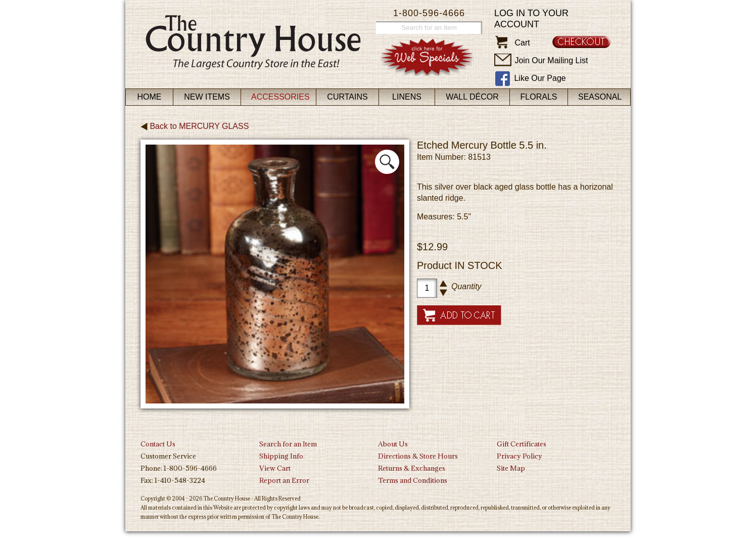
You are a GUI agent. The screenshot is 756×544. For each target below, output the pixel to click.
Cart (522, 43)
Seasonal (600, 97)
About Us (393, 444)
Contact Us (158, 444)
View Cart (275, 468)
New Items (207, 97)
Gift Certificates (522, 444)
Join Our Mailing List (551, 60)
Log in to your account (531, 19)
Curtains (347, 97)
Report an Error (284, 480)
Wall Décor (472, 97)
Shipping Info (281, 456)
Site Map (511, 468)
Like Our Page (540, 78)
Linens (407, 97)
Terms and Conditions (413, 480)
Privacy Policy (519, 456)
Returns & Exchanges (412, 468)
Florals (539, 97)
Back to (195, 126)
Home (150, 97)
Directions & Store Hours (418, 456)
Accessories (280, 97)
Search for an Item (288, 444)
